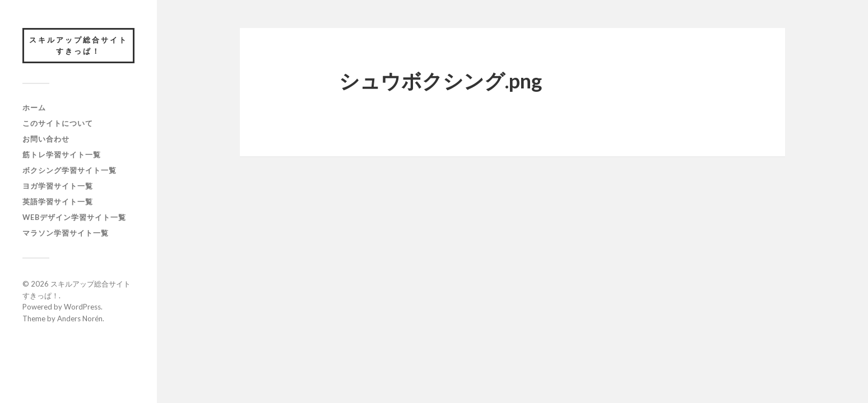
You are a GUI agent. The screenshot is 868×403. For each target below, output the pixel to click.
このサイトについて (58, 123)
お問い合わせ (46, 139)
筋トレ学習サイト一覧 (62, 154)
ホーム (34, 107)
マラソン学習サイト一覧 (66, 233)
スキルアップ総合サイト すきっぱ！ (82, 45)
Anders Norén (80, 318)
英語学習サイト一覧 (58, 201)
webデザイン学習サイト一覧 (74, 217)
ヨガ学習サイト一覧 (58, 186)
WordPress (82, 307)
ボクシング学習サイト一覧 (69, 170)
